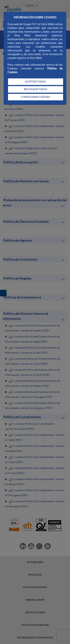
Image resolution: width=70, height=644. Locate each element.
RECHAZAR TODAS (36, 89)
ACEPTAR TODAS (35, 82)
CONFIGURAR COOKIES (35, 97)
